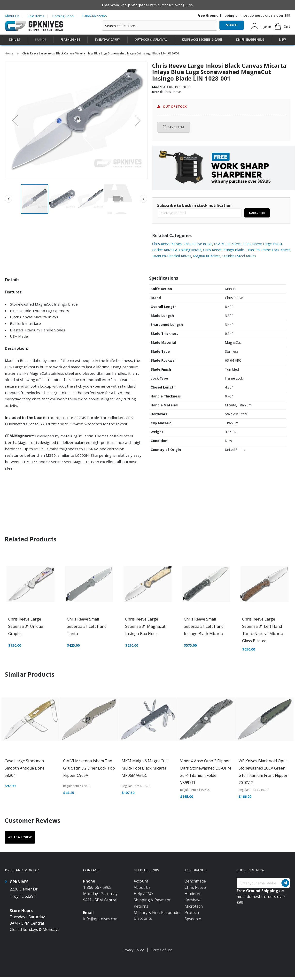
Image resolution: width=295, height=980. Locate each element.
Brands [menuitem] (40, 40)
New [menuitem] (282, 40)
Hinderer (193, 894)
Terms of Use (162, 950)
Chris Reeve (195, 887)
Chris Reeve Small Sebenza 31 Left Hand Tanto (87, 626)
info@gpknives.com (101, 919)
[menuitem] (15, 40)
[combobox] (159, 26)
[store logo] (34, 26)
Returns (141, 906)
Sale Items (36, 16)
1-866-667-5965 (94, 16)
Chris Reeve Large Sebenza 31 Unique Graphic (26, 626)
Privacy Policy (133, 950)
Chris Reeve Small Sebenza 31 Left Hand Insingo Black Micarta (204, 626)
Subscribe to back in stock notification (194, 205)
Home (9, 53)
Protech (192, 913)
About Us (12, 16)
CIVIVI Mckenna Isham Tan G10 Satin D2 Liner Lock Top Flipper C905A (89, 768)
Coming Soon (63, 16)
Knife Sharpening (250, 40)
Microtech (194, 906)
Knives (15, 40)
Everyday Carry (107, 40)
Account (141, 881)
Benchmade (195, 881)
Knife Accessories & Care (202, 40)
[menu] (147, 40)
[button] (15, 121)
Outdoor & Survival (151, 40)
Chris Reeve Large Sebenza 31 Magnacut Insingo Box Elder (145, 626)
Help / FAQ (143, 894)
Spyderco (193, 919)
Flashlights (70, 40)
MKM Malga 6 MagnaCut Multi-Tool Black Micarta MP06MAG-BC (144, 768)
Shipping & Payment (152, 900)
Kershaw (192, 900)
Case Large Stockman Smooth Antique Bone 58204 (25, 768)
